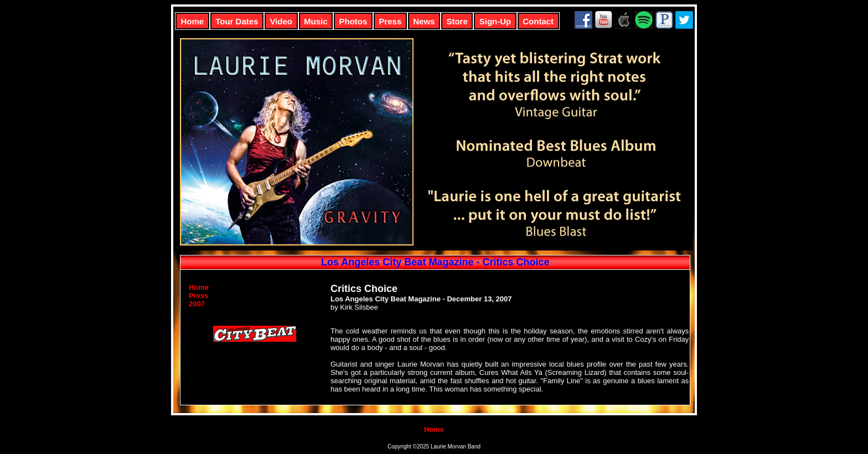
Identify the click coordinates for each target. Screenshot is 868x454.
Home (193, 21)
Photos (353, 21)
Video (281, 21)
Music (316, 21)
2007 (197, 304)
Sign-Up (495, 21)
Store (457, 21)
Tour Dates (237, 21)
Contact (538, 21)
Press (390, 21)
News (424, 21)
